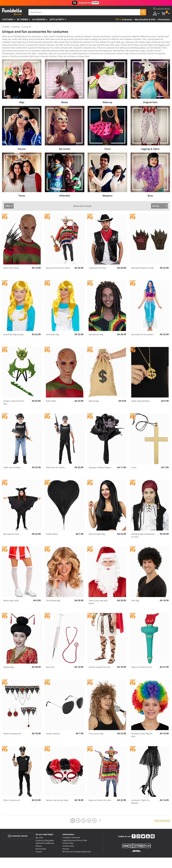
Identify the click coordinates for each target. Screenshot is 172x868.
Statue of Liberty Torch (142, 662)
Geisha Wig (8, 662)
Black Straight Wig (97, 529)
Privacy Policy (68, 838)
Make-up (107, 98)
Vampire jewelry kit (12, 729)
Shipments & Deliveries (45, 838)
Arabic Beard (52, 529)
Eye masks (65, 144)
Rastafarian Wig (96, 330)
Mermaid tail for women (142, 330)
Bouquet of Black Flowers (100, 463)
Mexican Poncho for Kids (100, 795)
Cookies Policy (68, 841)
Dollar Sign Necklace (141, 396)
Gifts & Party (57, 19)
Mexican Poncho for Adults (58, 263)
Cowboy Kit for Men (98, 263)
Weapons (107, 191)
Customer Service (18, 831)
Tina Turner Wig (96, 729)
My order (39, 833)
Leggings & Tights (150, 144)
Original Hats (150, 98)
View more (10, 51)
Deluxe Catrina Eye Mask (57, 795)
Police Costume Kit (12, 795)
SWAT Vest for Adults (55, 463)
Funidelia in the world (71, 833)
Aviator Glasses (53, 729)
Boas (150, 191)
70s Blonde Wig (53, 596)
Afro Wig (135, 596)
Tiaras (22, 191)
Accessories (39, 19)
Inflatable (65, 191)
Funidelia (6, 27)
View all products (162, 816)
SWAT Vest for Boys (12, 463)
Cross (134, 463)
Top (117, 19)
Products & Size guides (45, 836)
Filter (8, 201)
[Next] (100, 816)
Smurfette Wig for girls (14, 330)
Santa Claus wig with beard (98, 597)
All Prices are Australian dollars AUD (77, 847)
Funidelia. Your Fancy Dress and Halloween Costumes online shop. (12, 12)
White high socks (11, 596)
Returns (39, 841)
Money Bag (94, 396)
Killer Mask (51, 396)
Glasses (22, 144)
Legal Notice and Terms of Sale (75, 836)
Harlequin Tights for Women (141, 797)
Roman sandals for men (100, 662)
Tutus (107, 144)
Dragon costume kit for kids (14, 398)
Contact (39, 847)
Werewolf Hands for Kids (143, 263)
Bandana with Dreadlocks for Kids (143, 531)
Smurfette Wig (53, 330)
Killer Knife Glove (11, 263)
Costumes (7, 19)
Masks (65, 98)
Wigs (22, 98)
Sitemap (66, 844)
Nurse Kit (50, 662)
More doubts (41, 844)
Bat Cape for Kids (11, 529)
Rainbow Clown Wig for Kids (142, 730)
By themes (23, 19)
